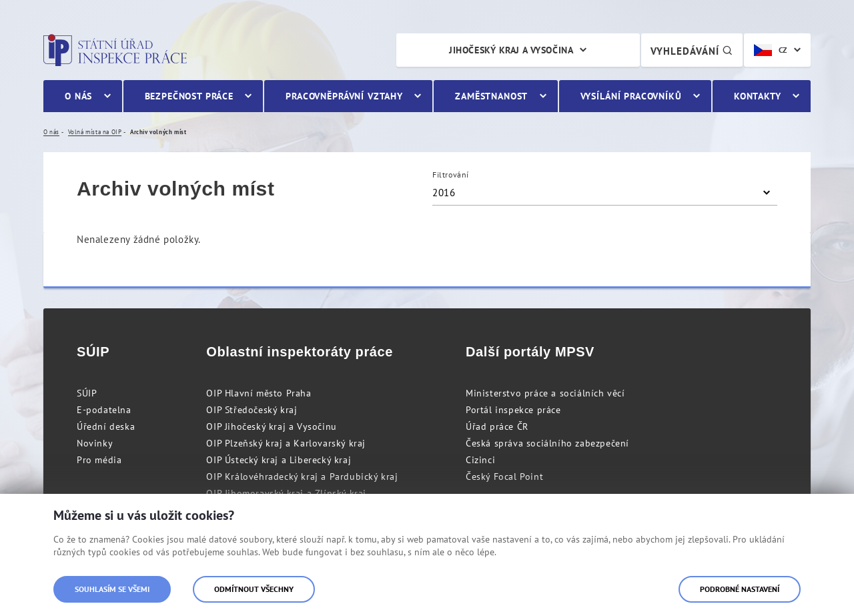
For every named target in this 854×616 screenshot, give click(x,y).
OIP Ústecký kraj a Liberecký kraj (279, 460)
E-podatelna (104, 410)
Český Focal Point (504, 477)
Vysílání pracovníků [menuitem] (631, 96)
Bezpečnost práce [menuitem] (189, 96)
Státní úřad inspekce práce (115, 50)
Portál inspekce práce (513, 410)
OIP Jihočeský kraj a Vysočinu (271, 426)
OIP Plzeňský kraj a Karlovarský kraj (286, 443)
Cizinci (480, 460)
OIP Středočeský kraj (252, 410)
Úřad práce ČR (497, 426)
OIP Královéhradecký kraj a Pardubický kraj (302, 477)
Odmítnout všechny (254, 589)
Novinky (95, 443)
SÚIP (87, 393)
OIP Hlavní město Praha (259, 393)
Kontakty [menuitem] (758, 96)
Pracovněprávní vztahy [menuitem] (344, 96)
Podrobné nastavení (740, 589)
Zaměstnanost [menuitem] (491, 96)
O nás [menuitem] (78, 96)
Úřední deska (106, 426)
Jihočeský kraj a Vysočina (511, 50)
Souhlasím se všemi (112, 589)
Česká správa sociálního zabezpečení (547, 443)
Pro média (99, 460)
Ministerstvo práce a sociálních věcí (545, 393)
